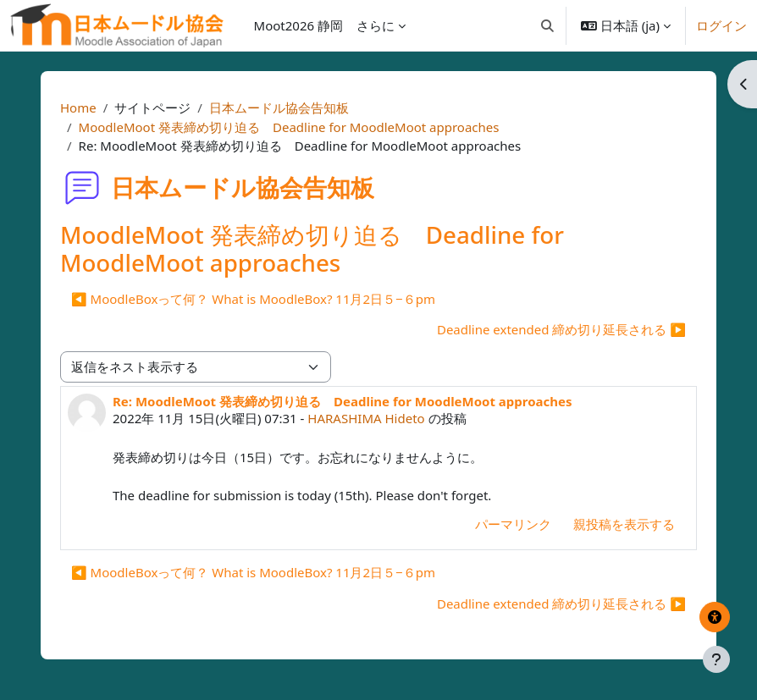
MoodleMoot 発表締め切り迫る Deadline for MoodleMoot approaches (289, 127)
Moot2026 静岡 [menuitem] (298, 25)
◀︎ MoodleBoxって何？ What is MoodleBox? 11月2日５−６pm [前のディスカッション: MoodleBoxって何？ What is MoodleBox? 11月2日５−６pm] (253, 299)
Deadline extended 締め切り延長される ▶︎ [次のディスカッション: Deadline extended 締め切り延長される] (561, 329)
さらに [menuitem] (376, 25)
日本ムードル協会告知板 (279, 107)
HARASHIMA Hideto (366, 418)
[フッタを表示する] (716, 659)
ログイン (721, 25)
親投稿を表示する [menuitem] (624, 524)
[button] (547, 25)
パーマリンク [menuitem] (513, 524)
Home (78, 107)
